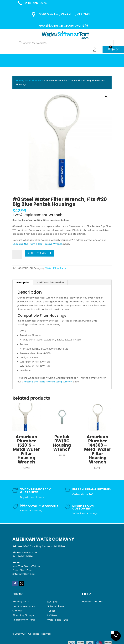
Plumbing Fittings (23, 615)
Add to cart (38, 253)
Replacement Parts (24, 620)
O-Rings (17, 611)
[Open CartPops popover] (116, 636)
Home (19, 80)
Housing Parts (21, 602)
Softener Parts (56, 606)
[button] (106, 96)
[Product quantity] (17, 254)
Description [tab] (23, 282)
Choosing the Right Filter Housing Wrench (38, 244)
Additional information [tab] (50, 282)
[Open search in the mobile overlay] (65, 43)
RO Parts (52, 602)
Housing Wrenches (24, 606)
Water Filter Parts (34, 80)
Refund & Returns (93, 602)
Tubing (51, 611)
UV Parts (52, 615)
